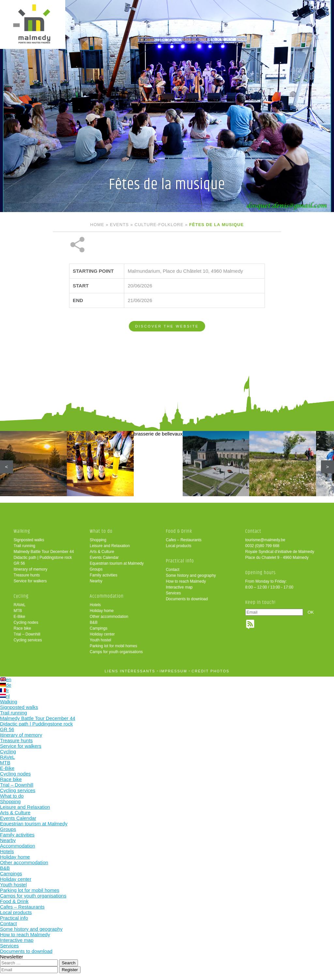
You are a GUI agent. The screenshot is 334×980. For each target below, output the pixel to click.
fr (4, 690)
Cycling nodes (26, 622)
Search (68, 963)
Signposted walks (29, 540)
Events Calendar (104, 558)
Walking (22, 531)
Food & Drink (179, 531)
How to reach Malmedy (186, 581)
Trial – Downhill (27, 634)
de (6, 685)
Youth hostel (100, 640)
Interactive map (179, 587)
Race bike (22, 628)
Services (173, 593)
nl (5, 696)
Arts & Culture (102, 552)
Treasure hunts (27, 575)
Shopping (98, 540)
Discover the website (167, 326)
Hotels (95, 605)
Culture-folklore (159, 225)
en (6, 679)
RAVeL (20, 605)
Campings (99, 628)
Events (119, 225)
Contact (172, 570)
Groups (96, 569)
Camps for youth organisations (116, 652)
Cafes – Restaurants (183, 540)
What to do (101, 531)
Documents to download (187, 599)
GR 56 (19, 563)
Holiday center (102, 634)
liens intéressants (130, 671)
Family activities (104, 575)
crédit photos (210, 671)
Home (97, 225)
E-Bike (19, 617)
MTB (18, 611)
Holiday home (102, 611)
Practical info (180, 561)
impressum (173, 671)
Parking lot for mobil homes (113, 646)
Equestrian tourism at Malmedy (117, 563)
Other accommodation (109, 617)
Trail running (24, 546)
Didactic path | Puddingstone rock (43, 558)
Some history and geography (191, 575)
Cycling (21, 596)
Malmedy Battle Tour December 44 (44, 552)
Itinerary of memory (30, 569)
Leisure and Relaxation (110, 546)
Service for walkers (30, 581)
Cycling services (28, 640)
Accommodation (107, 596)
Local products (178, 546)
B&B (94, 622)
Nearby (96, 581)
